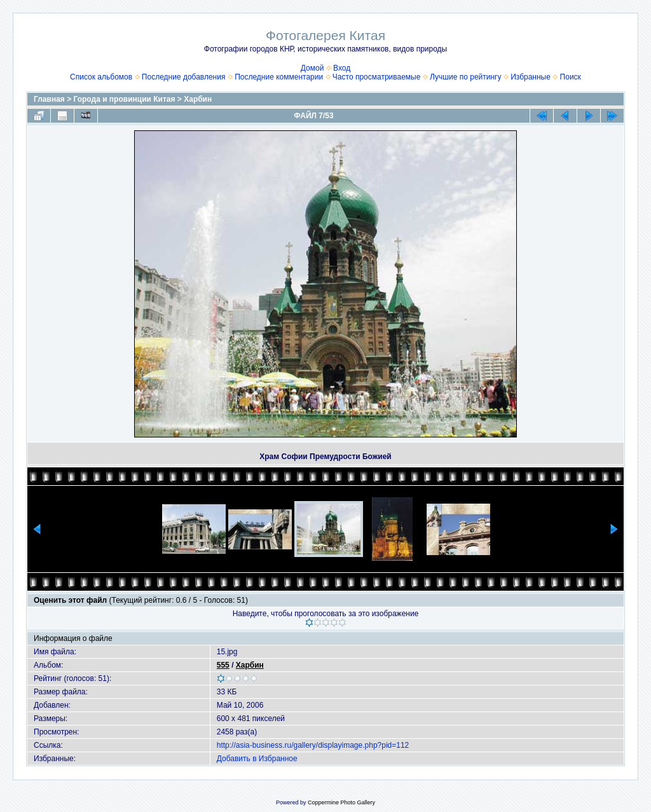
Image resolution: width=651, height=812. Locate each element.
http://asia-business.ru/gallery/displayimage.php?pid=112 (313, 745)
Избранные (531, 77)
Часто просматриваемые (377, 77)
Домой (312, 68)
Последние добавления (184, 77)
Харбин (198, 99)
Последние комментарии (279, 77)
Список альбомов (101, 77)
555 (223, 665)
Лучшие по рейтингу (465, 77)
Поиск (571, 77)
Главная (49, 99)
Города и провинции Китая (125, 99)
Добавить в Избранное (257, 759)
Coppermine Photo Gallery (341, 802)
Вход (342, 68)
